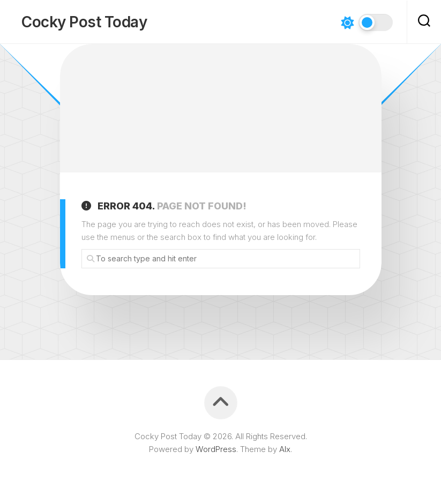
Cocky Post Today (84, 22)
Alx (285, 449)
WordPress (216, 449)
